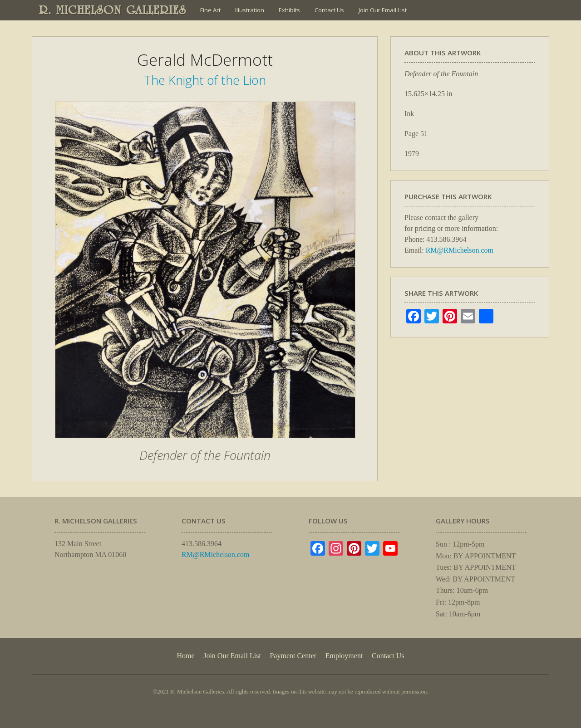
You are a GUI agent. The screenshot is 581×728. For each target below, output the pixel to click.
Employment (344, 656)
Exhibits (289, 10)
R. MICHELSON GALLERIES (113, 10)
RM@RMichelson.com (460, 250)
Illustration (250, 10)
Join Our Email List (383, 10)
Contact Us (329, 10)
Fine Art (210, 10)
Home (185, 656)
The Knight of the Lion (205, 80)
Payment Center (293, 656)
